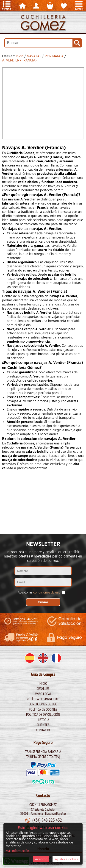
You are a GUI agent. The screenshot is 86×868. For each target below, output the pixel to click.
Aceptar (41, 859)
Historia (43, 720)
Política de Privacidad (43, 699)
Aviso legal (43, 694)
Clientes (43, 725)
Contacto (43, 730)
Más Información (17, 851)
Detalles (43, 688)
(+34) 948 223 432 (47, 820)
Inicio (43, 683)
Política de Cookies (43, 709)
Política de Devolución (43, 714)
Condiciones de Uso (43, 704)
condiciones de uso (47, 593)
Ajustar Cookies (66, 859)
